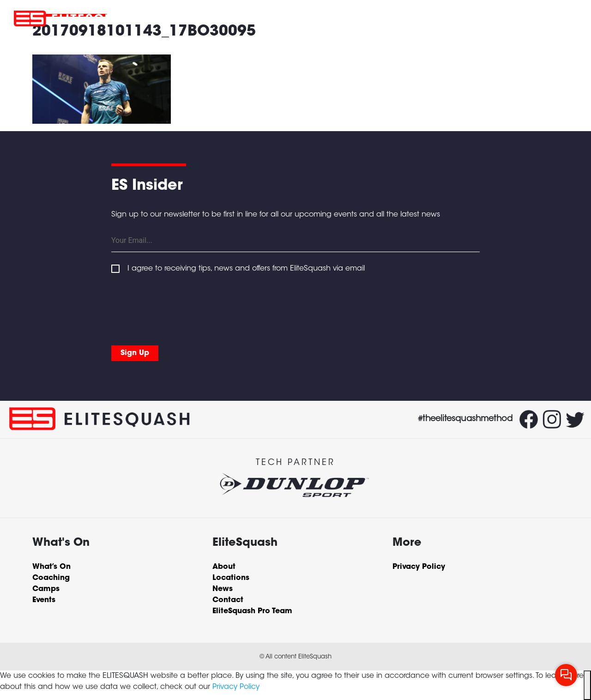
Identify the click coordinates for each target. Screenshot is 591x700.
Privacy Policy (236, 687)
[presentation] (181, 308)
